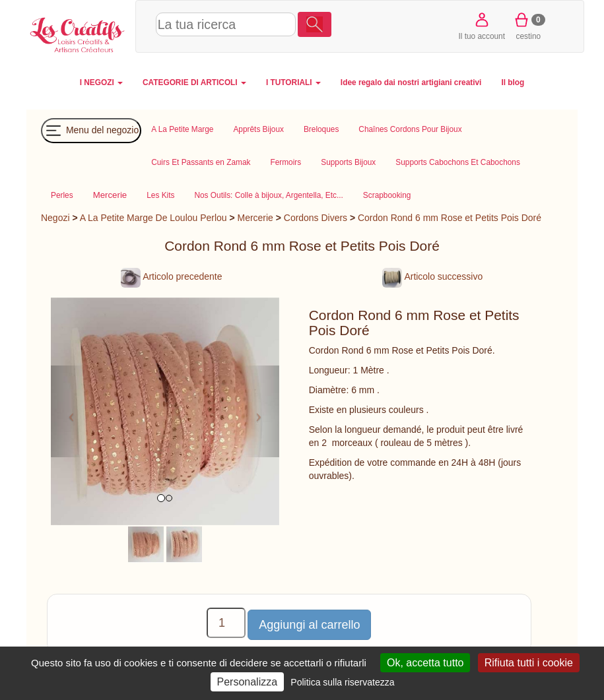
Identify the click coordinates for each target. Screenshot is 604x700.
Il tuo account (482, 25)
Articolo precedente (171, 276)
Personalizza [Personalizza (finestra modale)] (248, 682)
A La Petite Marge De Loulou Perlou (153, 218)
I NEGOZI (101, 82)
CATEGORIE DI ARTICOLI (194, 82)
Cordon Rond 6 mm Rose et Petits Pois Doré (450, 218)
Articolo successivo (432, 276)
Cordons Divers (316, 218)
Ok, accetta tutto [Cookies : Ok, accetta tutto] (425, 663)
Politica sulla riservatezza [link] (342, 682)
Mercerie (255, 218)
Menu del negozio (91, 131)
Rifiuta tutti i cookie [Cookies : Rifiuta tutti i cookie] (529, 663)
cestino (528, 25)
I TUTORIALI (293, 82)
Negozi (55, 218)
